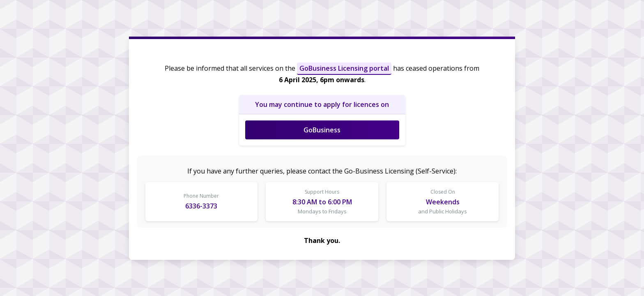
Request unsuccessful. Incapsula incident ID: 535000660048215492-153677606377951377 (322, 148)
